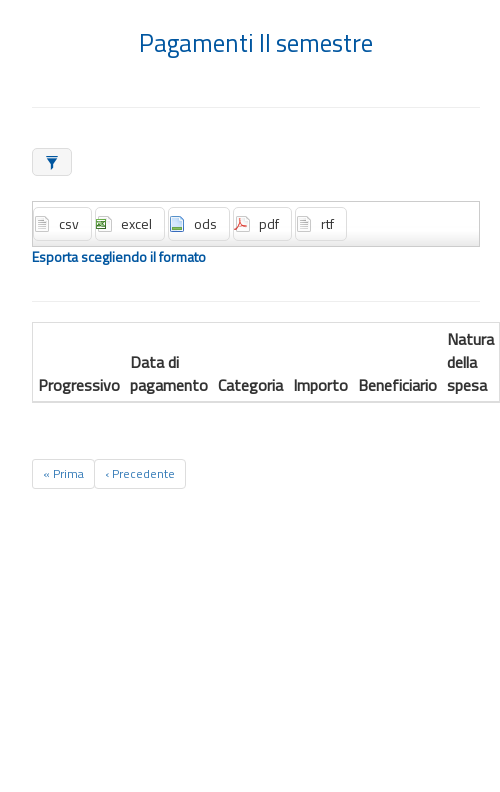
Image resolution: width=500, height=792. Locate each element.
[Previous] (140, 474)
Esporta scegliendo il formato (119, 257)
